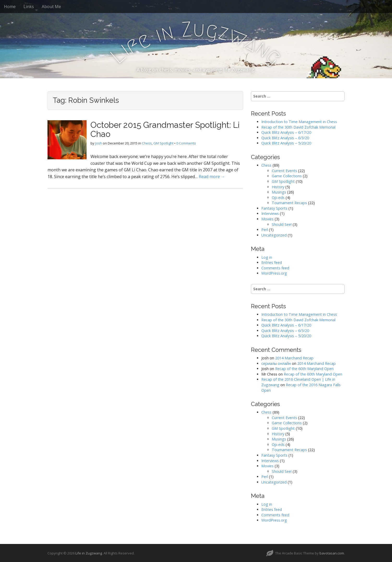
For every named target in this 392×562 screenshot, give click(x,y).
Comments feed (275, 268)
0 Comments (186, 143)
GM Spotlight (163, 143)
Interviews (270, 213)
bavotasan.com (332, 553)
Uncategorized (274, 235)
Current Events (284, 171)
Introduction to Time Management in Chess (299, 122)
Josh (99, 143)
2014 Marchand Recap (294, 358)
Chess (147, 143)
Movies (267, 219)
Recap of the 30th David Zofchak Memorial (298, 127)
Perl (265, 230)
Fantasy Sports (274, 208)
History (278, 187)
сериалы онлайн (276, 363)
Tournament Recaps (289, 203)
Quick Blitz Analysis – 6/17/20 (286, 132)
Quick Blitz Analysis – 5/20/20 (286, 143)
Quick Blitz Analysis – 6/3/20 (285, 138)
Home (10, 7)
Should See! (282, 224)
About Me (51, 7)
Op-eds (278, 198)
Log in (267, 257)
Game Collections (287, 176)
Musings (279, 192)
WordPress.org (274, 273)
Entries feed (272, 262)
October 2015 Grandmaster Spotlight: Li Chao (165, 129)
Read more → (212, 177)
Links (29, 7)
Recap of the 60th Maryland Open (304, 369)
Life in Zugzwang (89, 553)
